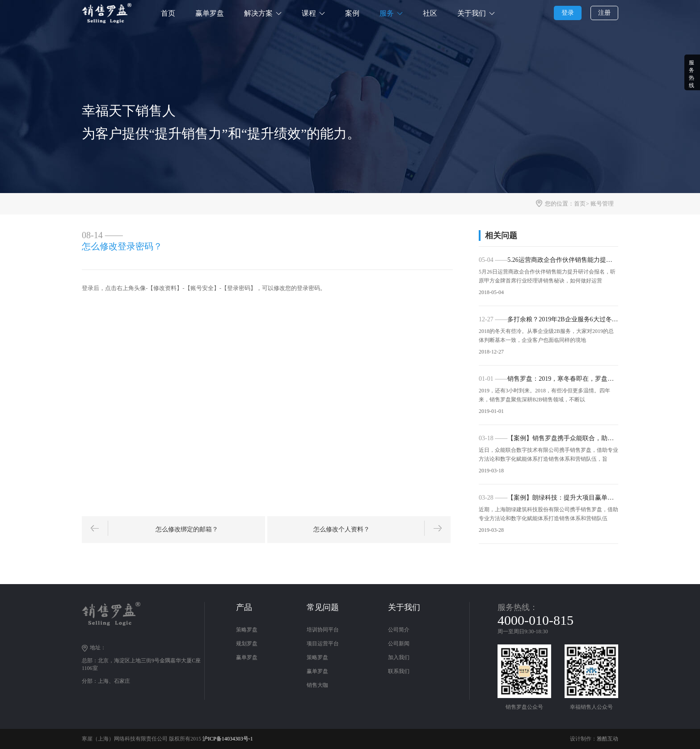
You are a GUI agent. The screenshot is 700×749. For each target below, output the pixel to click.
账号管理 (602, 204)
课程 (309, 13)
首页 (168, 13)
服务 (387, 13)
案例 (352, 13)
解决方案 (258, 13)
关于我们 (472, 13)
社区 (430, 13)
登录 (568, 13)
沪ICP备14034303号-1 (228, 739)
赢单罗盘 (210, 13)
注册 (604, 13)
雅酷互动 (607, 739)
